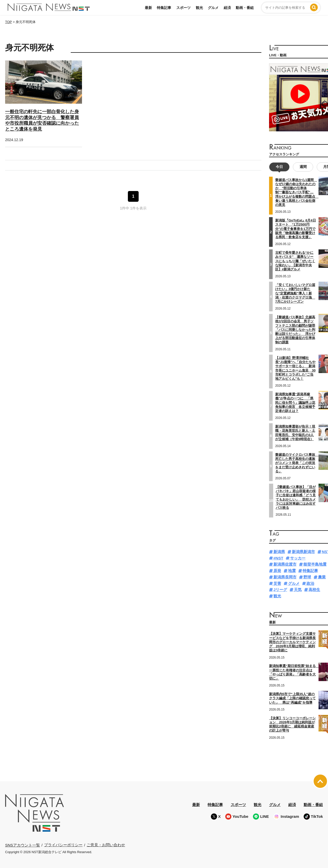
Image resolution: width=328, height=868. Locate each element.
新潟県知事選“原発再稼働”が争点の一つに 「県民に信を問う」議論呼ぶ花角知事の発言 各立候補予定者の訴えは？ (295, 403)
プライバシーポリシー (63, 845)
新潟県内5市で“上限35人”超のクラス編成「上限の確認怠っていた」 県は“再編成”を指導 (292, 698)
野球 (307, 577)
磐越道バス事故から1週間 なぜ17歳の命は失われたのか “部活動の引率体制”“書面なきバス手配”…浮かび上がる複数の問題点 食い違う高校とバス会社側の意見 (297, 192)
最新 (148, 8)
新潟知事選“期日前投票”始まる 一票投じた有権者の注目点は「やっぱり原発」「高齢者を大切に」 (294, 672)
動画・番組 (245, 8)
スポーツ (183, 8)
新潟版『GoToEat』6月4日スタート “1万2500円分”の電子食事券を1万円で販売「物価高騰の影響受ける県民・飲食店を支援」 (296, 229)
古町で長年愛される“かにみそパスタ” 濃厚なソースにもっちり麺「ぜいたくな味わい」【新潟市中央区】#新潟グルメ (295, 261)
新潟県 (279, 552)
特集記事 (164, 8)
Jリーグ (280, 590)
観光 (199, 8)
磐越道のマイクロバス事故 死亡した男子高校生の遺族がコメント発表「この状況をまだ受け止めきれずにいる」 (297, 463)
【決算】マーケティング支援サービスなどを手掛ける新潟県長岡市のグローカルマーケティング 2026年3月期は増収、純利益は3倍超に (292, 642)
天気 (298, 590)
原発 (277, 571)
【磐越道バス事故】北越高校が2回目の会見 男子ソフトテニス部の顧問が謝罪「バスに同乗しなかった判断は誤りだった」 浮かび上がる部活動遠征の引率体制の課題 (295, 330)
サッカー (298, 558)
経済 (227, 8)
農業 (322, 577)
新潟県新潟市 (303, 552)
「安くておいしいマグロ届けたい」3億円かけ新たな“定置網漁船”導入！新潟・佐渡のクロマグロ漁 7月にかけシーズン (295, 293)
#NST (278, 558)
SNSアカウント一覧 (23, 845)
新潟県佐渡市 (285, 564)
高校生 (314, 590)
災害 (277, 583)
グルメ (213, 8)
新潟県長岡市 (285, 577)
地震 (292, 571)
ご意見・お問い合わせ (106, 845)
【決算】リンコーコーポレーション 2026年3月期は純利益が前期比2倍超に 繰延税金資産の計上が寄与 (292, 724)
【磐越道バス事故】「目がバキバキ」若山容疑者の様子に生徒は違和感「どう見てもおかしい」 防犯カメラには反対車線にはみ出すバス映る (296, 497)
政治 (310, 583)
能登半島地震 (315, 564)
